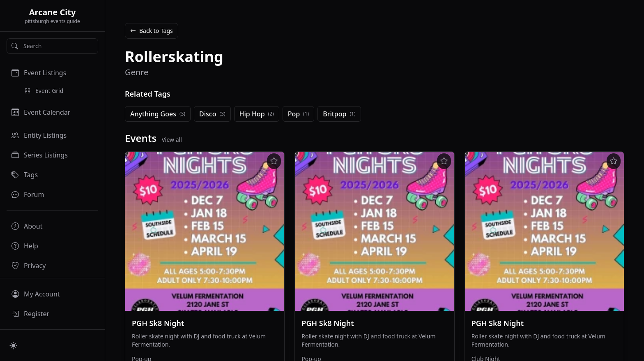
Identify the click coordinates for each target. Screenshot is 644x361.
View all (171, 140)
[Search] (52, 46)
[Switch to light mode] (14, 345)
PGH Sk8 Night (158, 323)
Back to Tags (152, 31)
